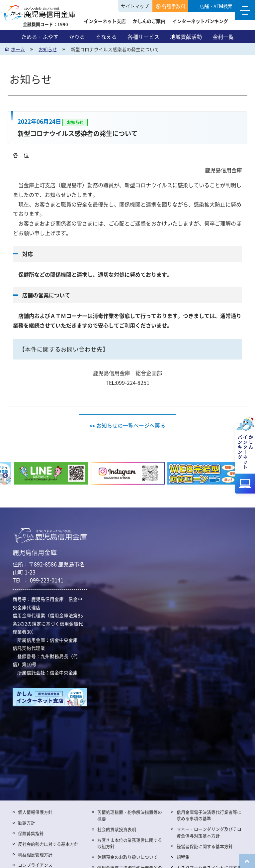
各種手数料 (174, 6)
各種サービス (143, 37)
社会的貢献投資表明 (117, 829)
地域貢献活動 (186, 37)
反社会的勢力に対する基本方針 (48, 844)
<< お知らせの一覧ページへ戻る (127, 425)
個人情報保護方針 (35, 812)
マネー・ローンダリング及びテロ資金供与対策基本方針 (209, 832)
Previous (5, 476)
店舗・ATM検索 (216, 6)
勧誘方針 (27, 823)
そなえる (106, 37)
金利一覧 (223, 37)
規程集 (183, 857)
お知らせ (48, 49)
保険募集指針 (31, 833)
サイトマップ (135, 6)
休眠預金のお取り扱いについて (127, 857)
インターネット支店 (105, 21)
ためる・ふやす (40, 37)
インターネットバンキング (200, 21)
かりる (77, 37)
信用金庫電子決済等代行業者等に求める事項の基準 (209, 815)
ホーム (18, 49)
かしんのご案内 (149, 21)
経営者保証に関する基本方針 (205, 846)
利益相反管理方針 (35, 855)
